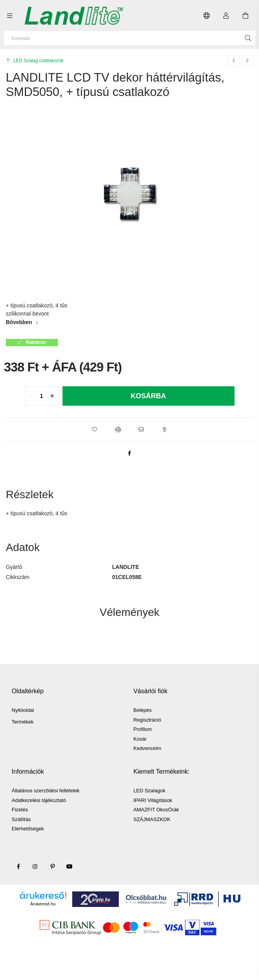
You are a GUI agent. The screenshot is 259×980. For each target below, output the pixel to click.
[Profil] (226, 16)
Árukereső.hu (43, 904)
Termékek (23, 722)
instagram (35, 867)
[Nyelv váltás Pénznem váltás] (207, 16)
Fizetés (20, 810)
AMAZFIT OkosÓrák (156, 810)
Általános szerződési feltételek (46, 791)
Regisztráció (148, 720)
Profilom (143, 729)
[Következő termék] (247, 61)
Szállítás (21, 819)
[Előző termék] (234, 61)
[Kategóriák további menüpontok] (10, 16)
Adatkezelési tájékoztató (39, 800)
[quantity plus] (52, 396)
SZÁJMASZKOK (152, 819)
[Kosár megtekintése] (245, 16)
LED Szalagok (149, 791)
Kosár (140, 739)
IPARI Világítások (153, 800)
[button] (95, 429)
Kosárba (148, 396)
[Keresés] (129, 38)
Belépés (143, 710)
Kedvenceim (148, 748)
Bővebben (19, 322)
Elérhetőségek (28, 829)
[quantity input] (42, 396)
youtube (70, 867)
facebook (18, 867)
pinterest (52, 867)
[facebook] (130, 453)
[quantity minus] (31, 396)
